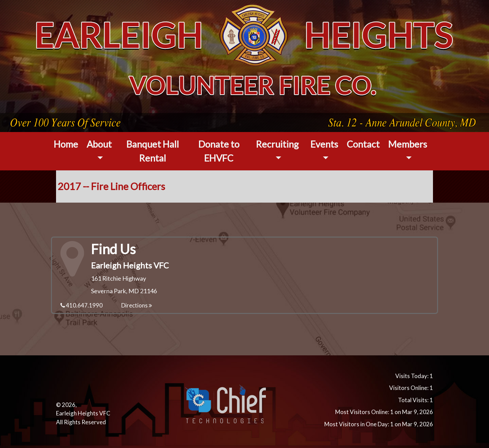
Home (66, 144)
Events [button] (324, 144)
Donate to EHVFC (219, 151)
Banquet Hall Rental (153, 151)
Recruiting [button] (277, 144)
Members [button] (408, 144)
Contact (363, 144)
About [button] (99, 144)
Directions (137, 305)
